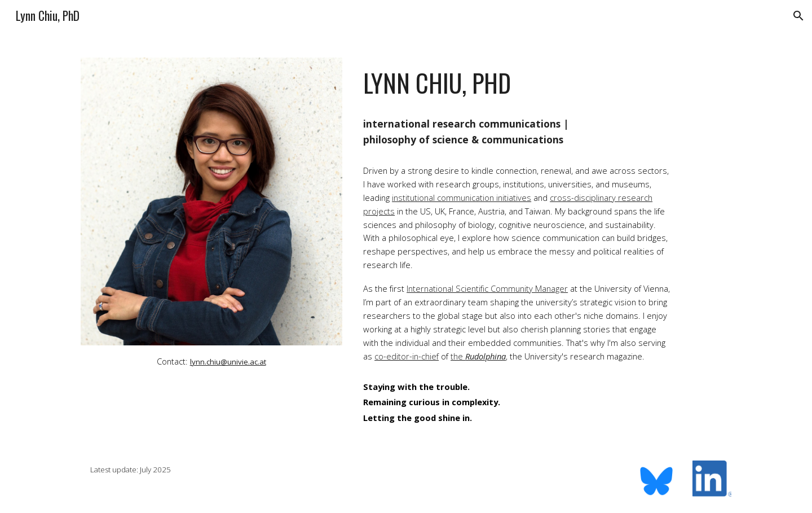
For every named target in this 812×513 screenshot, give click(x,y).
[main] (211, 361)
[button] (798, 16)
